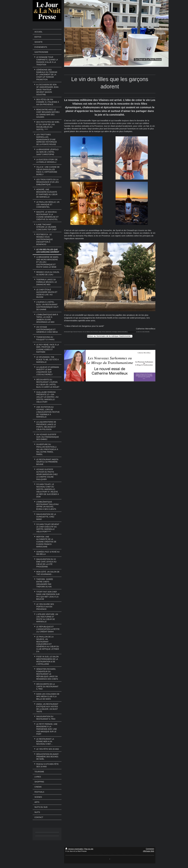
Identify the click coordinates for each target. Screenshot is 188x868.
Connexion (150, 849)
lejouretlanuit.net (132, 332)
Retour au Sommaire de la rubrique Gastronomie (109, 336)
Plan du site (89, 849)
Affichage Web (149, 851)
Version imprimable (74, 849)
